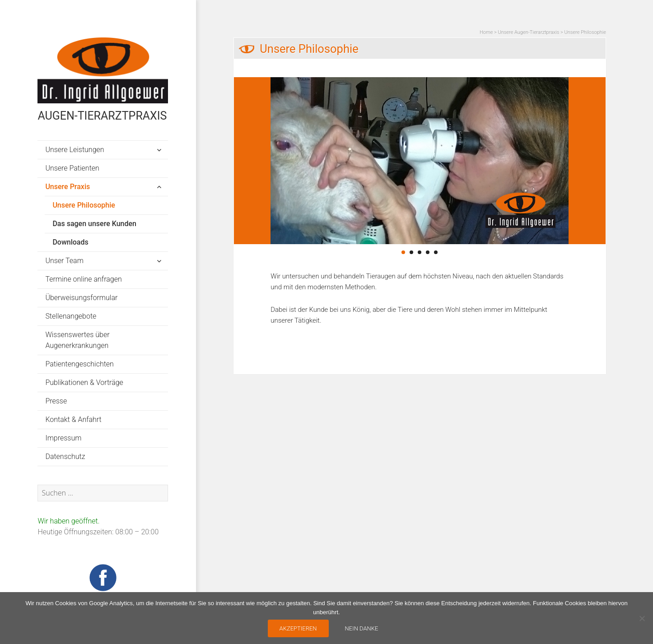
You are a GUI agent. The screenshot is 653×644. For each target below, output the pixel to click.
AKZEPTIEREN (298, 628)
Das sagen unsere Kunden (94, 224)
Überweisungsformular (81, 298)
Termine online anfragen (83, 279)
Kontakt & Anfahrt (73, 419)
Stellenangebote (71, 316)
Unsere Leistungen (75, 150)
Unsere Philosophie (84, 205)
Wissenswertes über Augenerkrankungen (77, 340)
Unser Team (64, 261)
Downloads (70, 242)
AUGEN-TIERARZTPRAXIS (102, 116)
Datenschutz (65, 456)
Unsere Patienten (72, 168)
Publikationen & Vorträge (84, 382)
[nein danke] (642, 618)
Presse (56, 401)
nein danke (362, 628)
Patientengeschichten (79, 364)
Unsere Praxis (68, 187)
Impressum (63, 438)
